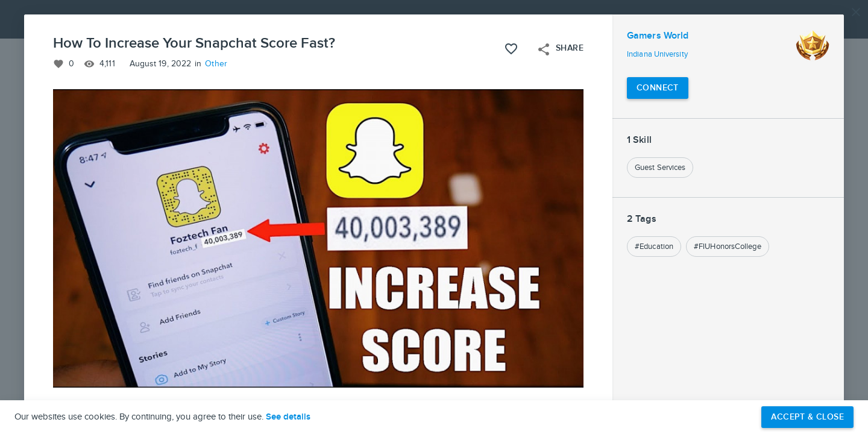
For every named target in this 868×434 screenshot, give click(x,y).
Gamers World (658, 36)
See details (288, 417)
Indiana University (657, 54)
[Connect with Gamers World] (658, 88)
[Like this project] (511, 49)
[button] (434, 217)
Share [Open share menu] (560, 49)
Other (216, 64)
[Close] (856, 12)
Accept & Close (807, 417)
